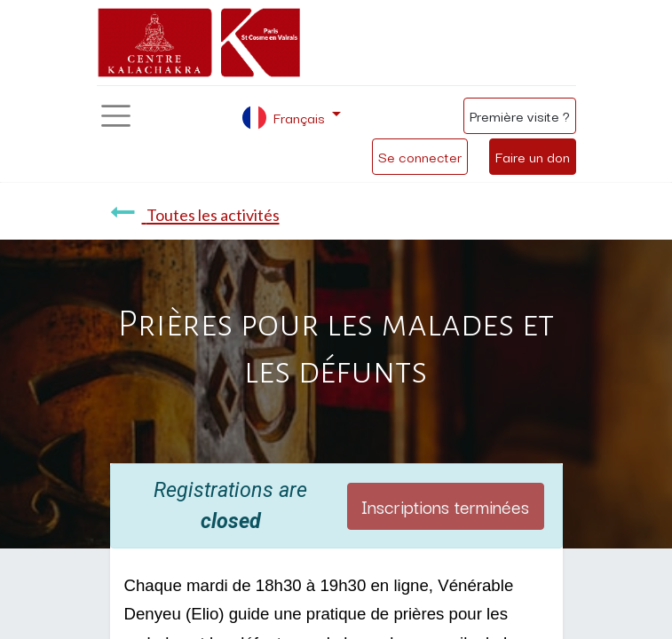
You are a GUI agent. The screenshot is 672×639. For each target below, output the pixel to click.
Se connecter (420, 156)
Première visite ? (520, 115)
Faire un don (533, 156)
